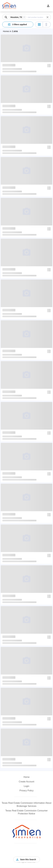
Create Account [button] (26, 782)
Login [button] (26, 786)
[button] (18, 17)
